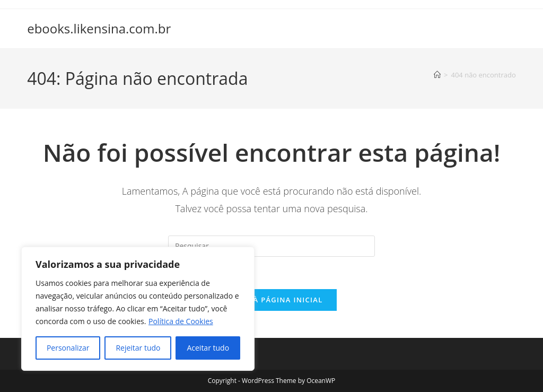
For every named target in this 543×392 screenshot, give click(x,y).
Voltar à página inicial (271, 300)
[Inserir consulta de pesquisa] (271, 246)
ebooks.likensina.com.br (99, 28)
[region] (138, 309)
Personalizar (68, 348)
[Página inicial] (437, 75)
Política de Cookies (181, 321)
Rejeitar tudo (138, 348)
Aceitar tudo (208, 348)
